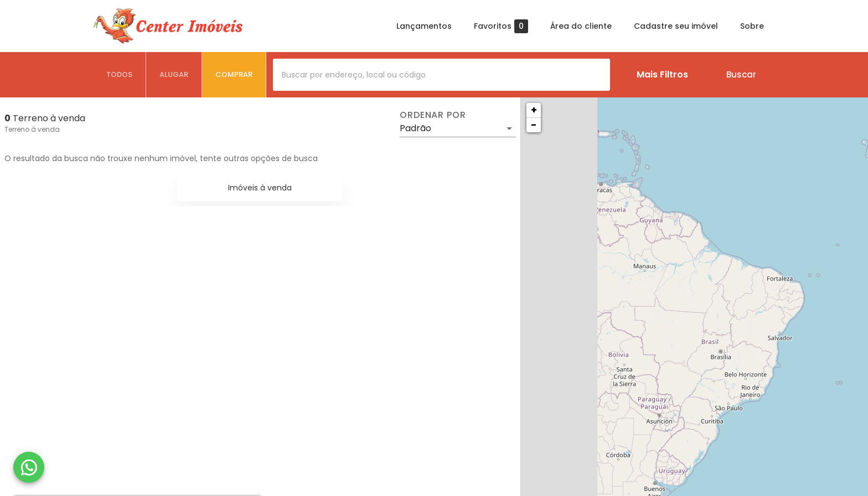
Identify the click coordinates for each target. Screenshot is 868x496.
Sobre (752, 26)
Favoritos (501, 26)
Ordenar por (433, 115)
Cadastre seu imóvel (676, 26)
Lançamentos (424, 26)
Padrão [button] (415, 128)
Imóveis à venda (260, 188)
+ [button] (534, 110)
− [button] (534, 125)
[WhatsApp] (29, 467)
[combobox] (441, 75)
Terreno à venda (32, 129)
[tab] (120, 75)
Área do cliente (581, 26)
